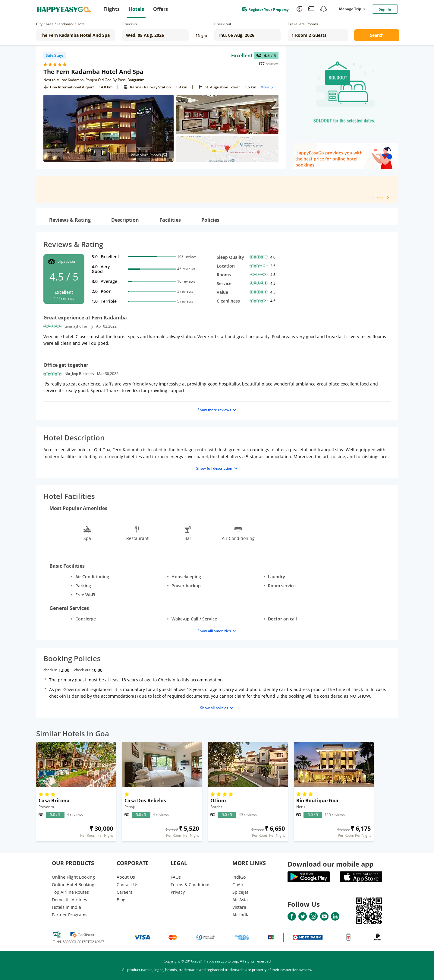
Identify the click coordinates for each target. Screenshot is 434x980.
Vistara (239, 907)
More (267, 87)
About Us (126, 877)
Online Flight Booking (73, 877)
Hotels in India (66, 907)
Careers (124, 892)
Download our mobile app (330, 864)
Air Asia (240, 900)
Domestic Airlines (69, 900)
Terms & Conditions (190, 885)
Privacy (178, 892)
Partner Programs (70, 915)
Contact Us (127, 885)
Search (377, 35)
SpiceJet (240, 892)
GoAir (238, 885)
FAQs (176, 877)
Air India (241, 915)
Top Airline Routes (70, 892)
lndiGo (239, 877)
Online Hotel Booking (73, 885)
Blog (121, 900)
